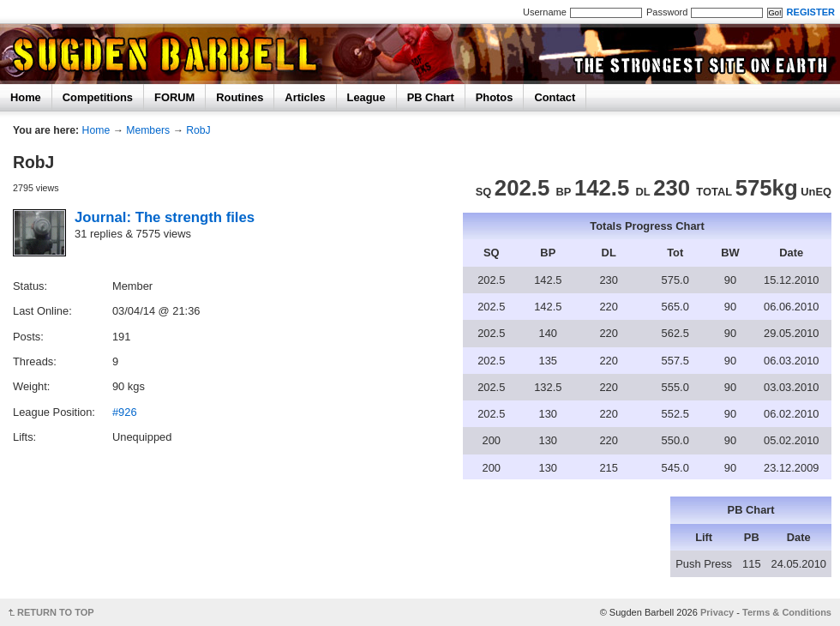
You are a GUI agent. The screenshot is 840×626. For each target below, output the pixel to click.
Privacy (717, 612)
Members (148, 130)
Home (26, 97)
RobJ (198, 130)
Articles (305, 97)
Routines (240, 97)
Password (667, 12)
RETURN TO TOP (56, 612)
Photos (495, 97)
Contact (555, 97)
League (366, 97)
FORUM (174, 97)
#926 (125, 412)
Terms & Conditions (787, 612)
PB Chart (431, 97)
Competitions (98, 97)
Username (545, 12)
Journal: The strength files (165, 217)
